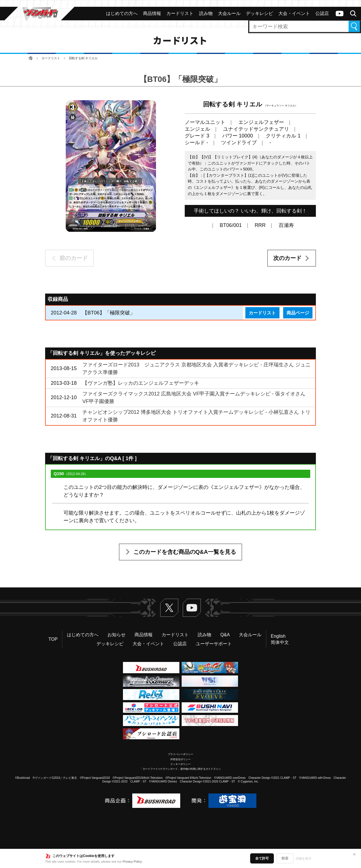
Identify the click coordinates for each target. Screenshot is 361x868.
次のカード (287, 258)
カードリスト (51, 58)
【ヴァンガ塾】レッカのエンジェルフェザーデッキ (141, 383)
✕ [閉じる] (354, 854)
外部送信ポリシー (180, 759)
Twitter (169, 608)
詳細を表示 (304, 858)
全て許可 (262, 858)
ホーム (31, 58)
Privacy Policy (132, 862)
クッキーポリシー (180, 764)
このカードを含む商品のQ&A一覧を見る (185, 552)
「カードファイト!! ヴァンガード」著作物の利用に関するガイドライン (181, 769)
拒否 (285, 858)
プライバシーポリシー (180, 754)
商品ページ (298, 313)
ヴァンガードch (340, 14)
